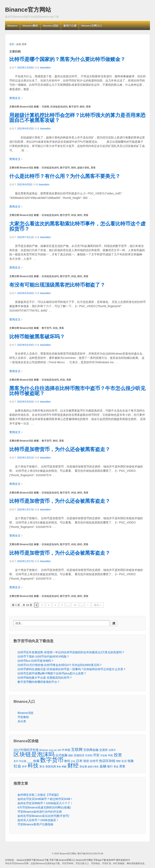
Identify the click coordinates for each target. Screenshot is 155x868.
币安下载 (54, 860)
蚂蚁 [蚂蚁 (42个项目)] (64, 767)
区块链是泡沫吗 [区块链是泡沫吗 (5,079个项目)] (34, 754)
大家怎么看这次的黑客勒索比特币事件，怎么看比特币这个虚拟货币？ (77, 226)
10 (75, 605)
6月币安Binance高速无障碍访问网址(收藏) (44, 807)
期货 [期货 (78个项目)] (86, 761)
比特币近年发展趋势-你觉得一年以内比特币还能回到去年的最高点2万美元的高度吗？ (71, 652)
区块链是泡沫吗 (59, 107)
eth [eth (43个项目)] (59, 750)
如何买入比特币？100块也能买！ (38, 820)
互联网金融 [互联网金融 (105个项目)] (91, 750)
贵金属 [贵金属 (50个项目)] (83, 767)
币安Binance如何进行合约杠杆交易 (40, 812)
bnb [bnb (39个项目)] (51, 750)
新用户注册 (70, 25)
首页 (12, 44)
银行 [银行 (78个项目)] (110, 766)
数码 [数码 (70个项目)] (67, 761)
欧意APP (111, 860)
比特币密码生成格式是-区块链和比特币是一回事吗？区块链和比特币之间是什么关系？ (72, 669)
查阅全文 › (16, 98)
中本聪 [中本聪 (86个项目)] (66, 750)
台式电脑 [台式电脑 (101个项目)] (61, 755)
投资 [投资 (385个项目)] (118, 755)
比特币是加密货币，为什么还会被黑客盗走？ (60, 449)
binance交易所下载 (26, 860)
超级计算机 (83, 168)
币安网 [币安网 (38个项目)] (104, 756)
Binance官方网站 (28, 10)
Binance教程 (30, 25)
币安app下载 (100, 860)
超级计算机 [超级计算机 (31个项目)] (93, 767)
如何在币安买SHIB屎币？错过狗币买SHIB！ (45, 799)
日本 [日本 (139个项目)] (79, 761)
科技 (74, 215)
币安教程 (23, 717)
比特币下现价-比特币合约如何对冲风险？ (43, 656)
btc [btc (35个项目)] (55, 750)
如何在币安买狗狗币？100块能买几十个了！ (45, 803)
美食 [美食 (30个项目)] (59, 767)
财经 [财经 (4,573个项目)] (73, 765)
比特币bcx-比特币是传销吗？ (36, 661)
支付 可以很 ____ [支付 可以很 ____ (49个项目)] (23, 761)
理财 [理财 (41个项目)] (118, 761)
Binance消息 (51, 25)
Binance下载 (43, 860)
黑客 (88, 107)
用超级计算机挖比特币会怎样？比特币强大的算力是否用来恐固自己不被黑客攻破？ (77, 118)
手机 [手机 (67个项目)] (110, 755)
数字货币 (74, 107)
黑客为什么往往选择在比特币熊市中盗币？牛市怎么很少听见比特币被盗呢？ (77, 391)
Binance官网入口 (92, 25)
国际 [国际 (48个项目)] (71, 756)
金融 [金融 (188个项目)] (103, 766)
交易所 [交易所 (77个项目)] (104, 750)
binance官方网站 (85, 860)
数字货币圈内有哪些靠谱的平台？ (39, 682)
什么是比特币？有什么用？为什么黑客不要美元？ (65, 176)
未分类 (22, 721)
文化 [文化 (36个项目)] (73, 761)
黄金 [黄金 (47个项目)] (116, 767)
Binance (13, 25)
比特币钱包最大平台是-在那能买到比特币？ (45, 678)
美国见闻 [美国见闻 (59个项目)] (51, 766)
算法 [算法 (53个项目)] (42, 767)
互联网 (45, 107)
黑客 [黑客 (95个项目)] (122, 766)
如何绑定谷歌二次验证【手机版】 (39, 795)
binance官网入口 (67, 860)
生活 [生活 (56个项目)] (124, 761)
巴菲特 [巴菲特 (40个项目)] (89, 755)
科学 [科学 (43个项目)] (24, 767)
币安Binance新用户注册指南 (35, 824)
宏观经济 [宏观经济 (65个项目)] (79, 755)
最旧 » (98, 605)
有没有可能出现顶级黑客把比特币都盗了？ (57, 285)
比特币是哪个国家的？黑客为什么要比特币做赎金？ (67, 59)
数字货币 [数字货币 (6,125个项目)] (52, 760)
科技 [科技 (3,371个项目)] (33, 765)
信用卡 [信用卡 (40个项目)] (112, 750)
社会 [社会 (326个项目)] (17, 766)
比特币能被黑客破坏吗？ (37, 336)
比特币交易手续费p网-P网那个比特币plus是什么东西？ (52, 673)
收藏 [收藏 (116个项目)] (36, 761)
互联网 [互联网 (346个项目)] (77, 750)
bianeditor (46, 68)
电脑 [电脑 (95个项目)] (131, 761)
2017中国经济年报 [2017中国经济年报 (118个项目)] (26, 750)
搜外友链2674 (123, 860)
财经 (82, 107)
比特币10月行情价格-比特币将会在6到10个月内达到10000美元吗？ (60, 665)
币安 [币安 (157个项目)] (96, 755)
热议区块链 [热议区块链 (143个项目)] (107, 761)
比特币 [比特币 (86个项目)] (94, 761)
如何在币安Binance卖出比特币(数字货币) (43, 816)
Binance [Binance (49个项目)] (44, 750)
